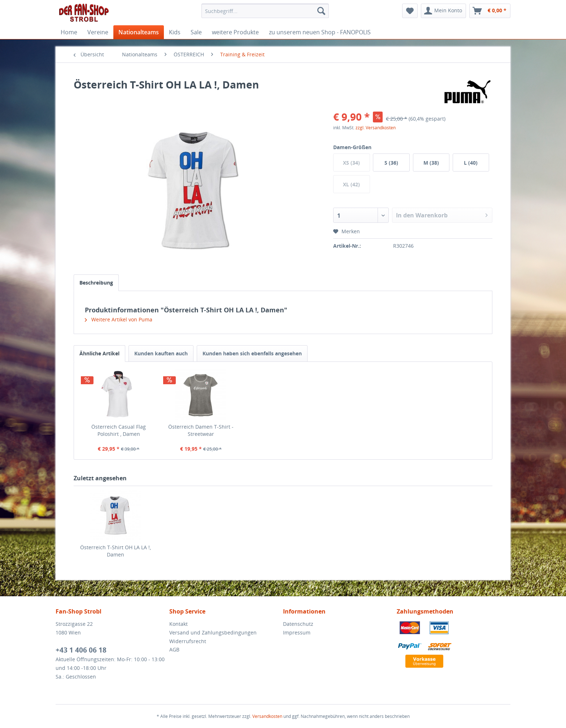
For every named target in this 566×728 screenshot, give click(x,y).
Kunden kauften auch (161, 353)
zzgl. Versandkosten (376, 128)
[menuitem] (265, 11)
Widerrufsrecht (188, 641)
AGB (174, 649)
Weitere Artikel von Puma (119, 319)
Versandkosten (267, 716)
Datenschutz (298, 624)
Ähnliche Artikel (99, 353)
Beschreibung (96, 283)
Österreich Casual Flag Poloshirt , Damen (119, 430)
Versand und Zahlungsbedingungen (213, 632)
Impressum (297, 632)
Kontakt (178, 624)
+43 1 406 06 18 (81, 650)
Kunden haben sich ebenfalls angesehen (252, 353)
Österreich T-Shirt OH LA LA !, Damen (116, 551)
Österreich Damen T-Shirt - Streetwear (201, 430)
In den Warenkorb (442, 214)
